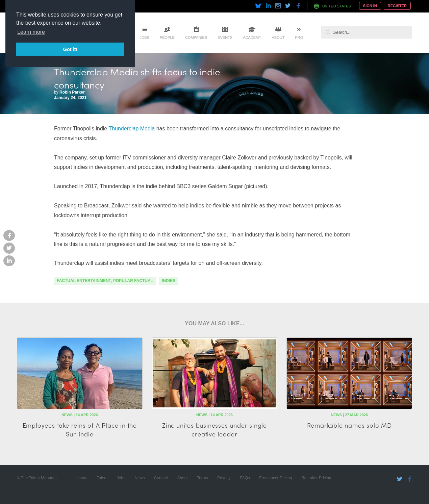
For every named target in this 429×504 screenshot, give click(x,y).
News (140, 478)
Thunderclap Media (132, 129)
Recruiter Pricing (316, 478)
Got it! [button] (70, 49)
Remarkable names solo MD (349, 425)
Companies (196, 37)
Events (225, 37)
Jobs (144, 37)
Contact (161, 478)
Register (397, 6)
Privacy (224, 478)
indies (169, 281)
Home (82, 478)
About (278, 37)
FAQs (245, 478)
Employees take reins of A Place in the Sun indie (80, 429)
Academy (252, 37)
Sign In (370, 6)
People (167, 37)
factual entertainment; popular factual (105, 281)
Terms (203, 478)
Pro (299, 37)
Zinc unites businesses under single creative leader (214, 429)
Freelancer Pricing (275, 478)
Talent (102, 478)
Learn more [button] (31, 32)
